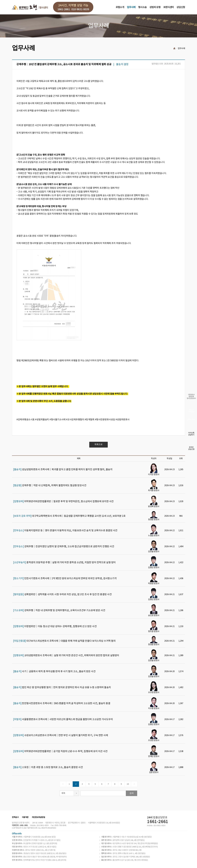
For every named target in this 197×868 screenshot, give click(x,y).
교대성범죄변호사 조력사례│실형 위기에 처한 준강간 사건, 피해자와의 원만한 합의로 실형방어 (66, 656)
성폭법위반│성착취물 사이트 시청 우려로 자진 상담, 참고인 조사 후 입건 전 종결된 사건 (62, 595)
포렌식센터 (169, 7)
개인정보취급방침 (38, 817)
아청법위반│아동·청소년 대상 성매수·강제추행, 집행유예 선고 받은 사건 (55, 626)
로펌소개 (120, 7)
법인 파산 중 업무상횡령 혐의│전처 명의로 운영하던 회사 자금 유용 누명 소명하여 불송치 (62, 687)
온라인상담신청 (191, 448)
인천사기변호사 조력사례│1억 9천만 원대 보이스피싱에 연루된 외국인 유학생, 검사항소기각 (65, 579)
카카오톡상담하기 (191, 434)
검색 (132, 793)
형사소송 (142, 7)
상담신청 (181, 7)
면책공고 (15, 817)
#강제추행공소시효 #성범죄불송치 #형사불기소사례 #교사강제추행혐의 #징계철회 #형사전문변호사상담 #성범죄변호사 (73, 420)
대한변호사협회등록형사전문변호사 (191, 397)
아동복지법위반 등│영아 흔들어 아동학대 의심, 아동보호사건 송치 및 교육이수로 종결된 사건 (65, 531)
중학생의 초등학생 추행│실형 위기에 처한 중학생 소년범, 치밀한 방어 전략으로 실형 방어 (64, 563)
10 (128, 784)
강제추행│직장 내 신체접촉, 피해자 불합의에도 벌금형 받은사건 (50, 486)
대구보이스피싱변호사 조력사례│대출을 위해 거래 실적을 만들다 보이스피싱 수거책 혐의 (64, 641)
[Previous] (63, 784)
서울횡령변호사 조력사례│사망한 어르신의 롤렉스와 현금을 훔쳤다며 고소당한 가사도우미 (63, 719)
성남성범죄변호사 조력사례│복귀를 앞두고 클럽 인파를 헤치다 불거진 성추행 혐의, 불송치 (63, 470)
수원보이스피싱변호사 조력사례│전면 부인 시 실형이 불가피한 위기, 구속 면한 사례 (60, 735)
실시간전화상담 (191, 411)
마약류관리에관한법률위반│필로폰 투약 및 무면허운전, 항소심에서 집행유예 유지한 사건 (63, 502)
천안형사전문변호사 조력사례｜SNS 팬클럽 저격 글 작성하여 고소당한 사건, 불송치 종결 (62, 703)
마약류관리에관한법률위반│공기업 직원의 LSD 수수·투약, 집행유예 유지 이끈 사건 (60, 751)
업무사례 (131, 7)
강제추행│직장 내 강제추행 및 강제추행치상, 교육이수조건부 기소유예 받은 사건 (59, 610)
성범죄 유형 (155, 7)
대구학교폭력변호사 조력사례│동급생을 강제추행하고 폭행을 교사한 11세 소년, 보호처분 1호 (69, 516)
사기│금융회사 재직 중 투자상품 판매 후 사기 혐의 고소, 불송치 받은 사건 (54, 672)
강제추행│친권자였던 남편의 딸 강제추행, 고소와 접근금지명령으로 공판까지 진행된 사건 (64, 547)
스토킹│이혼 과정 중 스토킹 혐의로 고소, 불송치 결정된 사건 (48, 767)
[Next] (134, 784)
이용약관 (25, 817)
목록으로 (98, 445)
